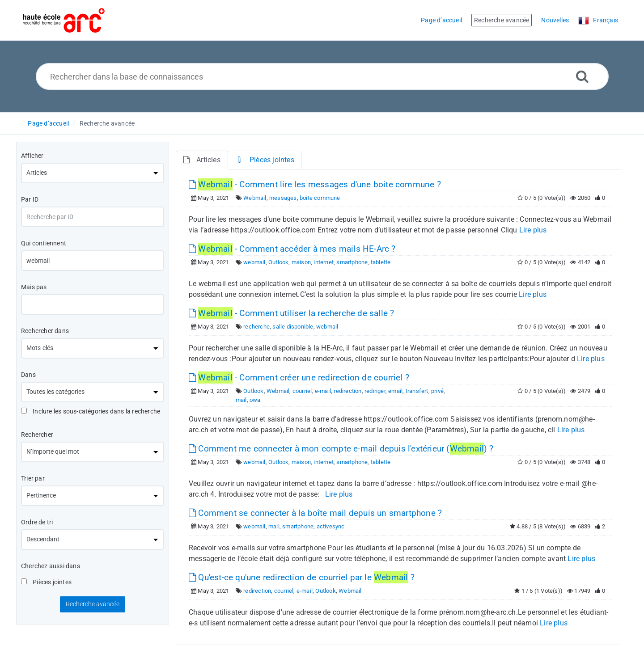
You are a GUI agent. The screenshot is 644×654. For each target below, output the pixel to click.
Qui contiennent (44, 243)
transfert (417, 391)
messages (283, 198)
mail (241, 400)
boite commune (320, 198)
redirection (347, 391)
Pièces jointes (46, 582)
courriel (302, 391)
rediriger (375, 391)
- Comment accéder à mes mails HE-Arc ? (292, 249)
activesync (331, 526)
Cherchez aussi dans (51, 566)
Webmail (255, 198)
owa (255, 400)
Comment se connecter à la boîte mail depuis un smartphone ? (315, 513)
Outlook (278, 262)
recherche (256, 327)
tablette (381, 262)
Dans (28, 375)
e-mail (323, 391)
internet (324, 262)
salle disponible (293, 327)
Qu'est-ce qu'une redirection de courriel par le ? (302, 577)
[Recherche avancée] (582, 76)
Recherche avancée (107, 123)
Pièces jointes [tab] (265, 160)
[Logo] (64, 20)
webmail (254, 262)
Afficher (32, 156)
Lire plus (533, 230)
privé (437, 391)
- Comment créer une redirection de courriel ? (299, 378)
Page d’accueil (48, 123)
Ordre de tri (37, 522)
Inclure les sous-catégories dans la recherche (91, 411)
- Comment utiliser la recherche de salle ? (291, 313)
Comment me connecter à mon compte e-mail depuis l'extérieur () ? (341, 449)
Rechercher (37, 435)
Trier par (33, 478)
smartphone (352, 262)
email (395, 391)
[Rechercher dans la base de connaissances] (322, 76)
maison (301, 262)
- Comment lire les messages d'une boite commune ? (315, 184)
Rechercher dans (45, 331)
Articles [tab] (202, 160)
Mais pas (34, 287)
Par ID (30, 199)
